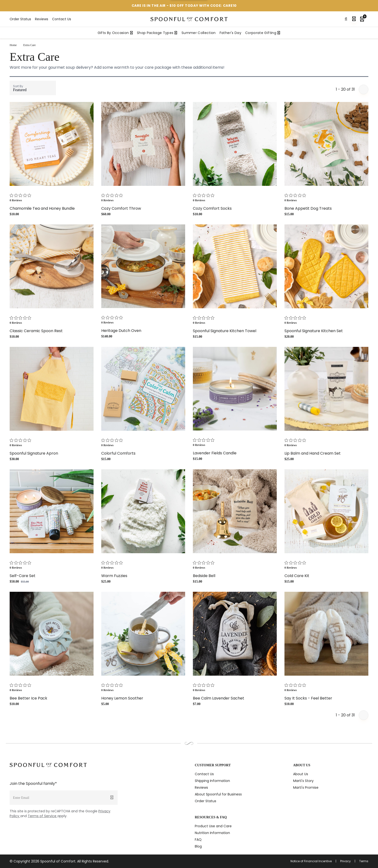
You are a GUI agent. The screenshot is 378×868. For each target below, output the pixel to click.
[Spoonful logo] (189, 19)
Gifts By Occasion (115, 33)
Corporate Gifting (263, 33)
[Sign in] (354, 19)
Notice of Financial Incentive (311, 861)
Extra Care (30, 45)
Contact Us (62, 19)
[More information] (242, 6)
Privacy (345, 861)
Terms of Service (43, 816)
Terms (364, 861)
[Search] (346, 19)
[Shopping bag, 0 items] (363, 19)
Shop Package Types (157, 33)
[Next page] (364, 89)
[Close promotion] (364, 6)
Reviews (42, 19)
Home (13, 45)
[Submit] (112, 798)
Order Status (20, 19)
